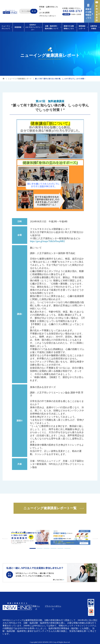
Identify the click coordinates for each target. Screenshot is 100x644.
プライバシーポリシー (48, 16)
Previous (5, 538)
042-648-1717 (73, 11)
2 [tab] (40, 548)
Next (95, 538)
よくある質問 (44, 13)
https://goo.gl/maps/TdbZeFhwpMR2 (47, 241)
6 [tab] (67, 548)
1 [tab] (33, 548)
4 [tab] (53, 548)
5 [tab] (60, 548)
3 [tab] (47, 548)
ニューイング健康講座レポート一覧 (50, 508)
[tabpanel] (29, 538)
